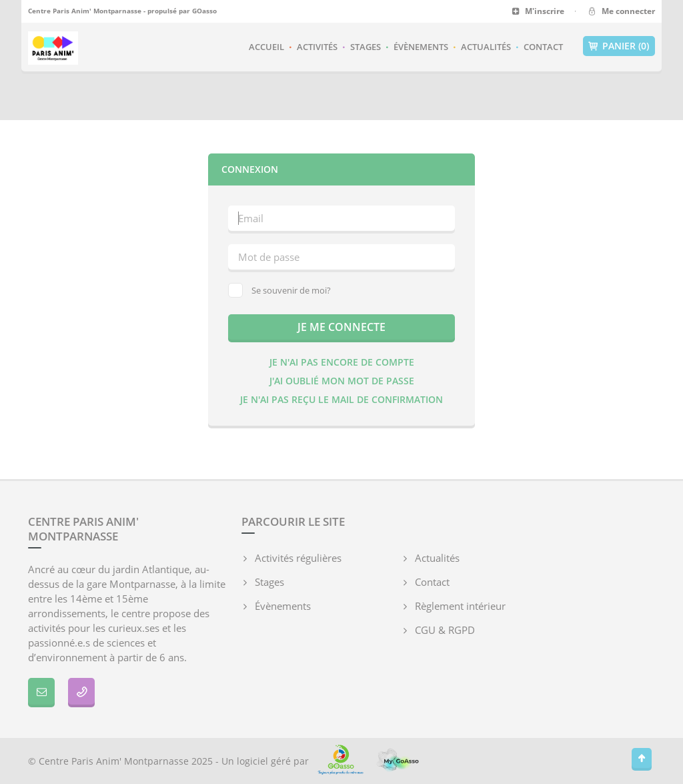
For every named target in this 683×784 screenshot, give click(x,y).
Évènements (421, 47)
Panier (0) (619, 46)
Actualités (486, 47)
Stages (366, 47)
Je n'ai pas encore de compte (342, 362)
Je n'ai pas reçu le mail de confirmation (341, 399)
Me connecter (621, 11)
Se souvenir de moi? (279, 290)
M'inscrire (538, 11)
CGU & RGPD (445, 630)
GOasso (204, 11)
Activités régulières (298, 558)
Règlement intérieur (460, 606)
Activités (317, 47)
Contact (543, 47)
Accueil (266, 47)
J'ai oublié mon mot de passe (342, 381)
